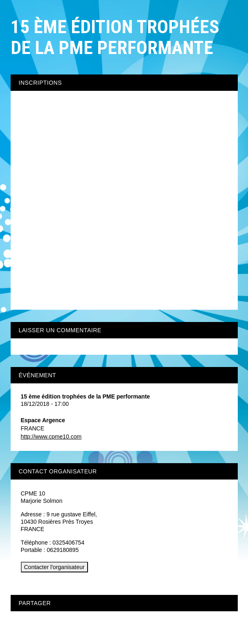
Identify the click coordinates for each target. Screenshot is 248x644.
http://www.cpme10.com (51, 437)
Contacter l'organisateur (54, 567)
